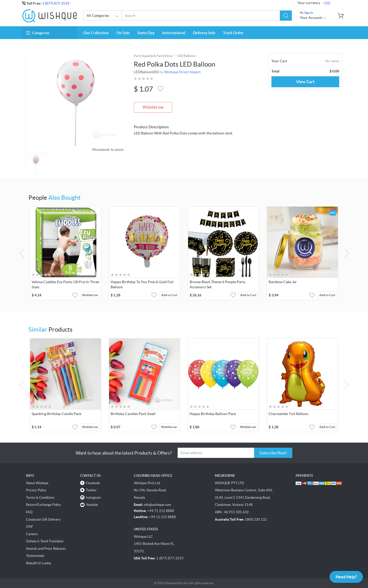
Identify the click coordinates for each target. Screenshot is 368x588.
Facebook (93, 483)
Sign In (309, 13)
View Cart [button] (305, 82)
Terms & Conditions (40, 498)
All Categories (103, 16)
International (174, 33)
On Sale (123, 33)
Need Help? (346, 577)
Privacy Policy (36, 490)
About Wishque (37, 483)
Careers (32, 534)
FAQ (29, 512)
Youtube (92, 505)
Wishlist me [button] (90, 295)
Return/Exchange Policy (43, 505)
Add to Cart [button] (169, 295)
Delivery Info (204, 33)
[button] (286, 16)
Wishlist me (153, 107)
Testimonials (35, 556)
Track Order (233, 33)
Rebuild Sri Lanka (38, 563)
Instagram (93, 498)
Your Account (313, 18)
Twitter (91, 490)
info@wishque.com (157, 505)
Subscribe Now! (273, 453)
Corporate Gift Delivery (43, 520)
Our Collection (96, 33)
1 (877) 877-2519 (56, 3)
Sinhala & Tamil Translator (45, 541)
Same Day (146, 33)
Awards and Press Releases (46, 549)
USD (327, 3)
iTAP (29, 527)
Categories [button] (38, 33)
